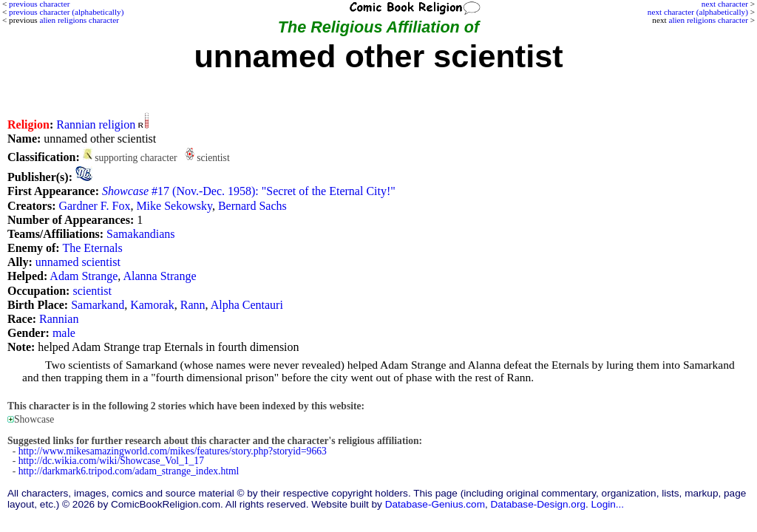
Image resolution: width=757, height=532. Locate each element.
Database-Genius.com (435, 504)
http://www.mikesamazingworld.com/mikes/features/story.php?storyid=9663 (173, 451)
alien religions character (708, 20)
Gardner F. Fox (94, 206)
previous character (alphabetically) (66, 12)
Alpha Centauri (247, 305)
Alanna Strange (159, 276)
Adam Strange (84, 276)
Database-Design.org (538, 504)
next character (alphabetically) (698, 12)
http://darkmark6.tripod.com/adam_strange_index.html (129, 471)
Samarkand (98, 305)
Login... (608, 504)
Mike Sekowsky (174, 206)
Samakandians (140, 234)
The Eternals (92, 248)
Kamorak (152, 305)
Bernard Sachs (252, 206)
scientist (92, 291)
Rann (193, 305)
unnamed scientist (78, 262)
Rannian (59, 319)
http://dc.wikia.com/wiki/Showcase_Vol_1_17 (111, 461)
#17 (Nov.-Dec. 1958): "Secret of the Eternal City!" (249, 191)
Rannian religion (96, 125)
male (64, 333)
